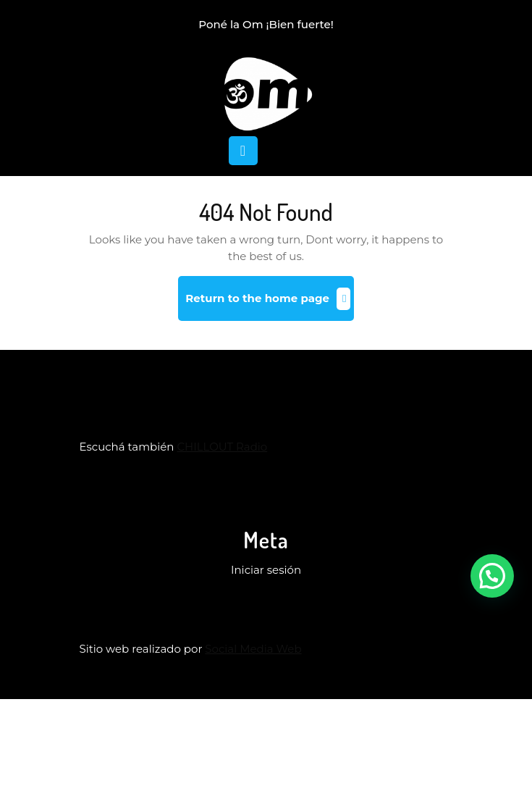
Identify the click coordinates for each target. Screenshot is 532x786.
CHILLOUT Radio (222, 447)
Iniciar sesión (266, 570)
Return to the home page (269, 304)
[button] (492, 576)
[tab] (243, 151)
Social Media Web (253, 649)
